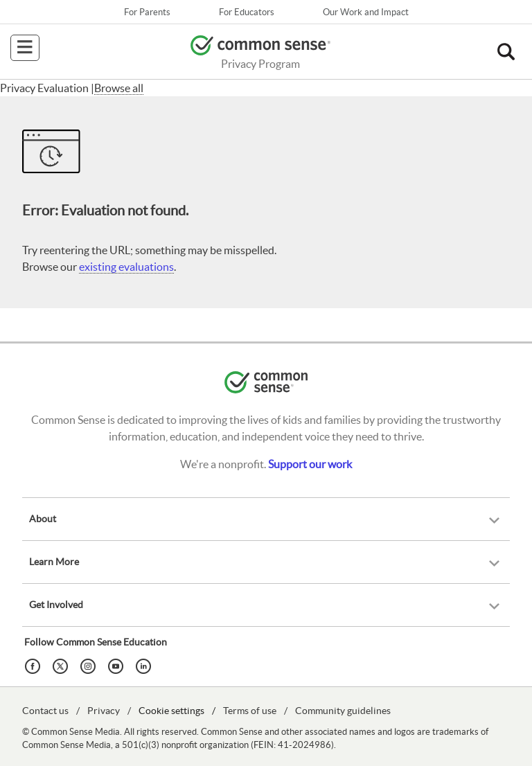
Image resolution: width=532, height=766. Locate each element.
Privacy (104, 711)
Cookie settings (171, 711)
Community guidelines (343, 711)
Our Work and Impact (366, 12)
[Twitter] (62, 665)
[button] (506, 52)
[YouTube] (118, 665)
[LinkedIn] (145, 665)
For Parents (147, 12)
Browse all (119, 88)
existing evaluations (126, 267)
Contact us (45, 711)
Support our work (310, 464)
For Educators (247, 12)
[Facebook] (35, 665)
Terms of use (250, 711)
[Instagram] (90, 665)
